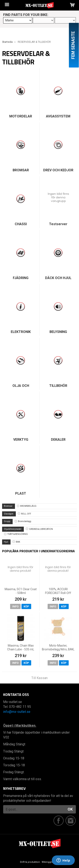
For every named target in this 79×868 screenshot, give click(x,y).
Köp (26, 606)
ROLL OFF (24, 514)
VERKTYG (21, 440)
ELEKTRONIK (21, 332)
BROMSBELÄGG (27, 506)
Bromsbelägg (23, 521)
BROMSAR (21, 170)
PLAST (21, 493)
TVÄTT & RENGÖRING (16, 534)
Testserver (58, 224)
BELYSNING (58, 332)
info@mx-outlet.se (17, 712)
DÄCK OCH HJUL (58, 278)
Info (15, 606)
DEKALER (58, 440)
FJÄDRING (21, 278)
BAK (16, 542)
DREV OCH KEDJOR (58, 170)
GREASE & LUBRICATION (39, 529)
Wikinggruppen (50, 862)
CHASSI (21, 224)
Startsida (7, 42)
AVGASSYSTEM (58, 116)
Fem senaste (73, 45)
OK (70, 809)
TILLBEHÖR (58, 386)
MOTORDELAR (21, 116)
